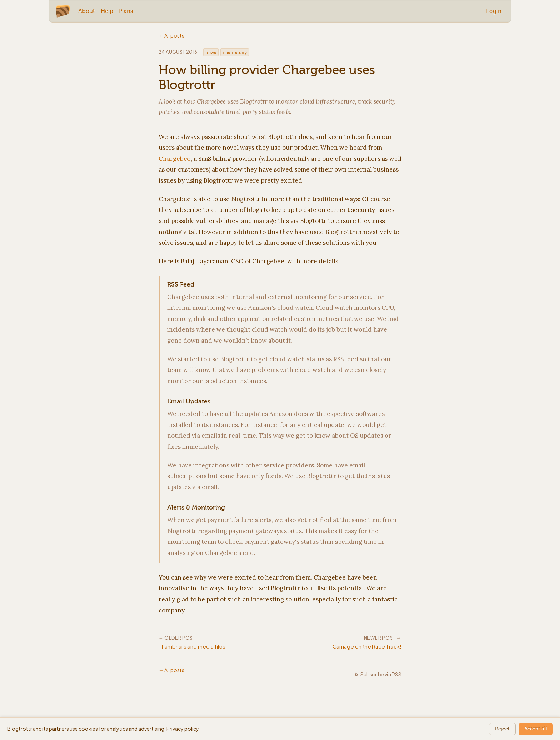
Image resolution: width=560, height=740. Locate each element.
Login (494, 11)
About (87, 11)
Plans (126, 11)
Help (107, 11)
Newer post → (383, 638)
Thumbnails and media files (192, 646)
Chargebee (175, 159)
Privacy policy (183, 729)
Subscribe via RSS (378, 674)
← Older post (177, 638)
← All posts (171, 35)
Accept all (536, 729)
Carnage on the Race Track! (367, 646)
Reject (502, 729)
